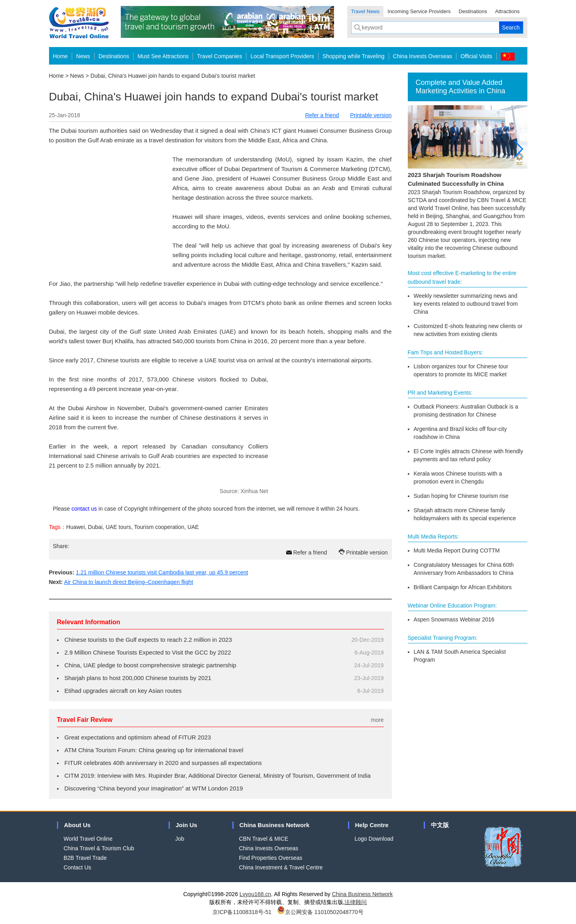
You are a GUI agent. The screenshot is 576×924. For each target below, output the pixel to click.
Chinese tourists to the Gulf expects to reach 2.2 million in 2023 (148, 640)
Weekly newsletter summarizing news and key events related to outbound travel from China (466, 304)
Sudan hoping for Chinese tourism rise (461, 496)
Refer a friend (322, 115)
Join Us (187, 825)
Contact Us (78, 867)
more (377, 720)
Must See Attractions (163, 56)
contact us (84, 509)
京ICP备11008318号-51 (242, 912)
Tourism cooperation (159, 527)
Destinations (473, 11)
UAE (193, 527)
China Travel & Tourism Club (99, 848)
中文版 (440, 825)
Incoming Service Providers (419, 11)
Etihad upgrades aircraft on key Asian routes (123, 691)
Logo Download (374, 839)
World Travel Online (88, 839)
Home (60, 56)
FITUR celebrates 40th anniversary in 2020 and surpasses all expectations (163, 763)
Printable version (371, 115)
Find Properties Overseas (271, 858)
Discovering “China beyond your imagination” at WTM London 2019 (154, 788)
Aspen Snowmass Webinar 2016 (454, 619)
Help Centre (372, 825)
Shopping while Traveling (354, 56)
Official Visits (476, 56)
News (83, 56)
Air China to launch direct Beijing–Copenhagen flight (129, 582)
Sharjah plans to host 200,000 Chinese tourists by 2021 (138, 678)
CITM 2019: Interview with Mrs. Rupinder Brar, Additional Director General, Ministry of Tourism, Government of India (218, 776)
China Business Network (275, 825)
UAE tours (118, 527)
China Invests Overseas (423, 56)
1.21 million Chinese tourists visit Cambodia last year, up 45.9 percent (162, 572)
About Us (78, 825)
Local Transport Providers (282, 56)
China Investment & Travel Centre (281, 867)
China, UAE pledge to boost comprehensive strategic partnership (150, 665)
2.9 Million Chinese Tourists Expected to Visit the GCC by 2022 (148, 652)
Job (180, 839)
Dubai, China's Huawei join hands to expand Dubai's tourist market (173, 76)
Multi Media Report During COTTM (457, 550)
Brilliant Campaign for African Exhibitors (463, 587)
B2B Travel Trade (85, 858)
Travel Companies (219, 56)
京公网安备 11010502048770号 (320, 912)
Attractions (507, 11)
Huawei (76, 527)
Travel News (366, 11)
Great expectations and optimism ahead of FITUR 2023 (138, 737)
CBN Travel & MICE (264, 839)
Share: (61, 546)
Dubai (95, 527)
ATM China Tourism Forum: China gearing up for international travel (154, 750)
